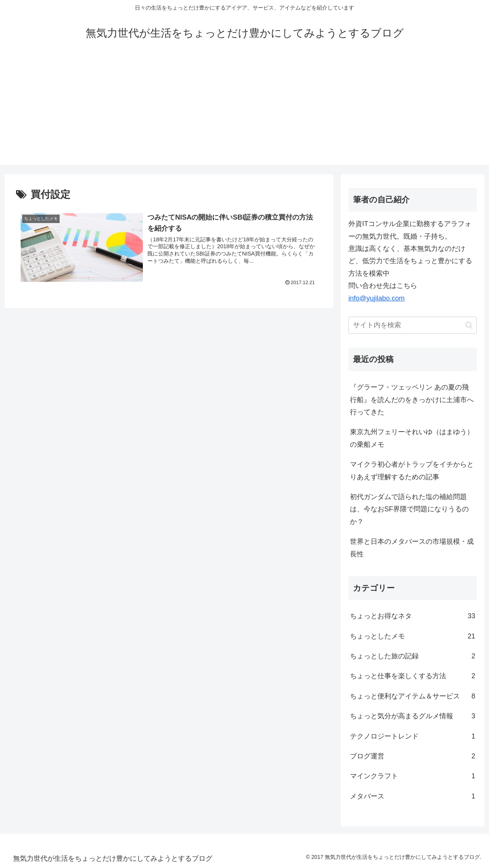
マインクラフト (413, 776)
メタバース (413, 796)
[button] (469, 325)
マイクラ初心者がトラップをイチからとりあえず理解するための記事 (412, 470)
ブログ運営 (413, 756)
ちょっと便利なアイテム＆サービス (413, 696)
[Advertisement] (244, 112)
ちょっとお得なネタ (413, 616)
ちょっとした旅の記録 (413, 656)
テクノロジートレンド (413, 736)
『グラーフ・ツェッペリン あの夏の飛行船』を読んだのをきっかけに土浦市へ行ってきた (412, 400)
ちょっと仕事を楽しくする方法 (413, 676)
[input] (413, 325)
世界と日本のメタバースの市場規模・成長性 (412, 548)
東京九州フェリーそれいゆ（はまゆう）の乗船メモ (412, 438)
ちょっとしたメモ (413, 636)
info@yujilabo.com (376, 298)
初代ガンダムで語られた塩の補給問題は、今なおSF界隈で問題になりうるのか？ (409, 509)
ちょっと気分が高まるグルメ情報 (413, 716)
